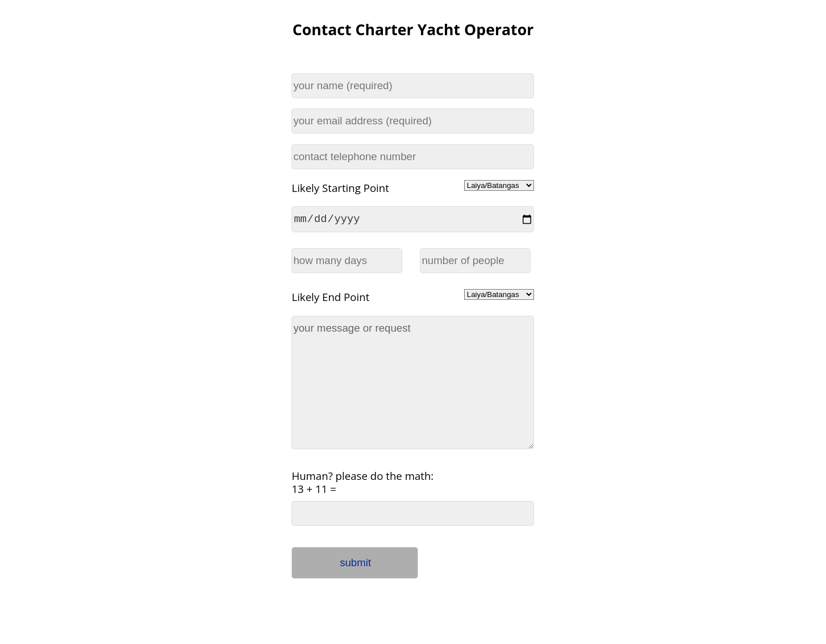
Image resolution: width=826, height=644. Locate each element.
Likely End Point (330, 298)
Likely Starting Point (340, 188)
